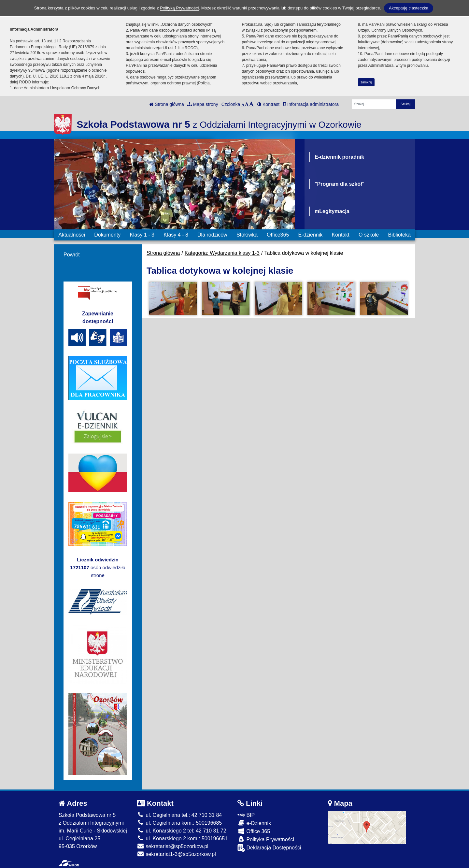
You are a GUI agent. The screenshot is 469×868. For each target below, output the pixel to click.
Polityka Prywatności (266, 839)
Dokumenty (107, 235)
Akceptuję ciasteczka (409, 8)
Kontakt (340, 235)
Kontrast (268, 104)
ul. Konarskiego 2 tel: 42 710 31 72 (182, 831)
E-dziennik (311, 235)
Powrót (72, 255)
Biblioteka (399, 235)
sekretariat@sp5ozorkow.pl (173, 846)
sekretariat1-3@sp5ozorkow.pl (176, 854)
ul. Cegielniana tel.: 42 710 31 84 (179, 815)
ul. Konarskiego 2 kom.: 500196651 (182, 839)
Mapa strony (203, 104)
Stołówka (247, 235)
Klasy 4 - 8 (176, 235)
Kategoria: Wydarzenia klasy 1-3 (222, 253)
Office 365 (254, 831)
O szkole (369, 235)
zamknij (366, 82)
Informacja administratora (311, 104)
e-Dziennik (254, 823)
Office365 (278, 235)
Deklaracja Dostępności (269, 848)
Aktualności (72, 235)
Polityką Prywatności (179, 8)
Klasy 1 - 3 (142, 235)
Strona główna (166, 104)
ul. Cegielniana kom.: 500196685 (179, 823)
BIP (246, 815)
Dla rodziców (212, 235)
